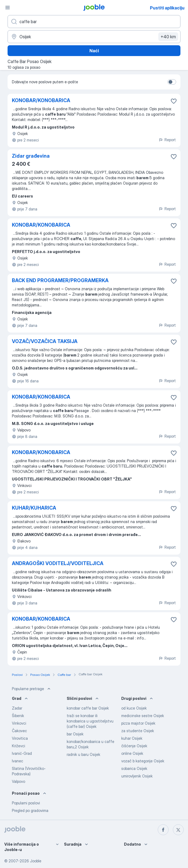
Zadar (17, 708)
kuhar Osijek (132, 738)
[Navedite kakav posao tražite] (94, 22)
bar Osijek (75, 734)
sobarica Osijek (134, 768)
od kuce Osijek (134, 708)
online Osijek (132, 753)
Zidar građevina (31, 156)
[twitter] (178, 830)
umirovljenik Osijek (137, 776)
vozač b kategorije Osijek (143, 761)
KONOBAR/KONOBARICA (41, 100)
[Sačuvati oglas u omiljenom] (174, 101)
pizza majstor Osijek (138, 723)
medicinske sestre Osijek (143, 716)
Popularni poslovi (26, 803)
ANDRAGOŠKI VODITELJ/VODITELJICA (58, 563)
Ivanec (18, 761)
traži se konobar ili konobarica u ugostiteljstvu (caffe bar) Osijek (90, 721)
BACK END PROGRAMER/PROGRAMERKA (60, 280)
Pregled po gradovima (30, 810)
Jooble (36, 861)
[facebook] (163, 830)
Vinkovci (19, 723)
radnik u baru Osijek (83, 754)
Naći (94, 51)
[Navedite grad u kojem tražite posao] (94, 37)
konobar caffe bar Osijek (88, 708)
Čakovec (19, 731)
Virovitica (20, 738)
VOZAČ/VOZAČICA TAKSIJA (45, 341)
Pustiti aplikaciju (167, 8)
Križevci (19, 746)
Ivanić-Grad (22, 753)
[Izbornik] (8, 8)
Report (167, 140)
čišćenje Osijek (134, 746)
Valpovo (19, 781)
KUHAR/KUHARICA (34, 508)
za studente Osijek (138, 731)
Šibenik (18, 716)
